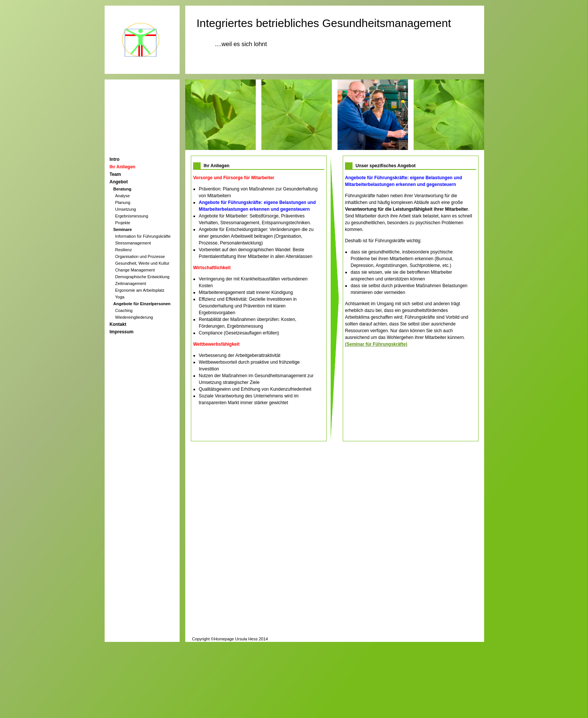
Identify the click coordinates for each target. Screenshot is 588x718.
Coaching (124, 310)
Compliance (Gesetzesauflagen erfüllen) (239, 333)
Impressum (121, 332)
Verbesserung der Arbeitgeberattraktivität (239, 355)
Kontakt (118, 324)
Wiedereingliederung (134, 317)
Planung (123, 202)
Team (115, 174)
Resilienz (124, 250)
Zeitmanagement (131, 283)
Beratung (122, 189)
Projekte (123, 223)
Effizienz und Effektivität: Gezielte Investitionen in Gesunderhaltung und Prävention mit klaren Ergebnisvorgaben (248, 306)
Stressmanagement (133, 243)
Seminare (123, 229)
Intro (115, 159)
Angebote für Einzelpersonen (142, 304)
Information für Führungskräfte (143, 236)
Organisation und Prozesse (140, 256)
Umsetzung (126, 209)
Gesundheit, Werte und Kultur (142, 263)
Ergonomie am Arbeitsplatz (140, 290)
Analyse (122, 196)
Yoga (120, 297)
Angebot (119, 182)
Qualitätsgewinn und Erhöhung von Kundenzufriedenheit (255, 389)
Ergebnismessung (132, 216)
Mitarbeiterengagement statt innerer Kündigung (246, 292)
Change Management (135, 270)
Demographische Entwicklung (142, 277)
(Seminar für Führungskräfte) (376, 344)
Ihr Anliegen (122, 167)
